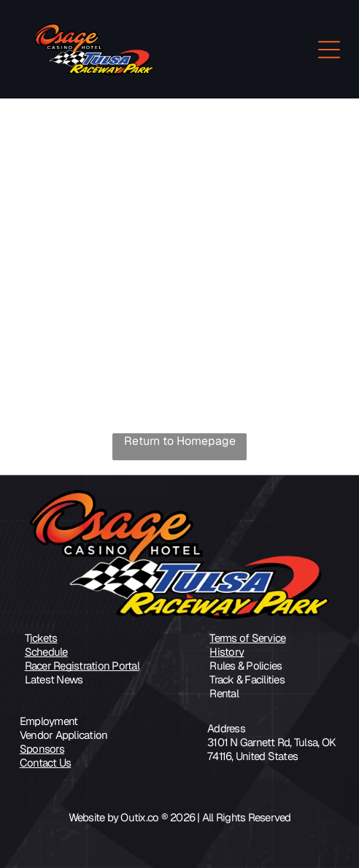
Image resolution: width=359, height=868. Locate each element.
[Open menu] (329, 50)
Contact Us (46, 763)
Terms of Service (247, 638)
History (227, 652)
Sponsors (42, 749)
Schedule (46, 652)
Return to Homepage (180, 441)
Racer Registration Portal (82, 666)
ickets (44, 638)
